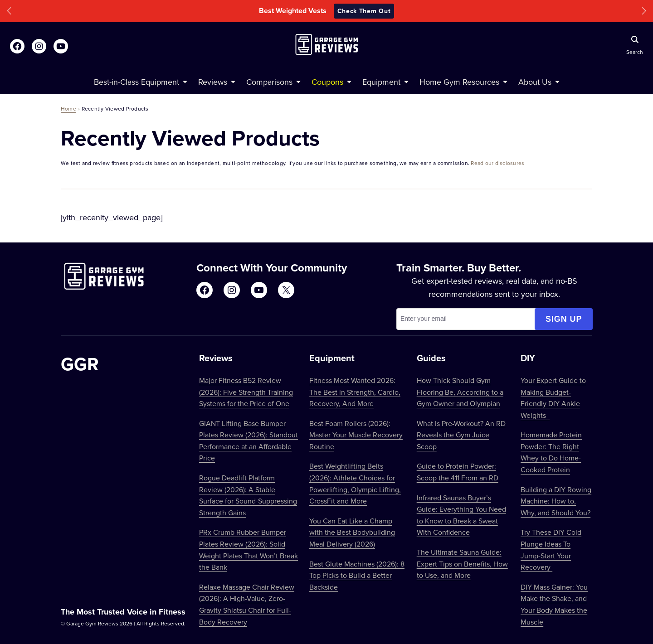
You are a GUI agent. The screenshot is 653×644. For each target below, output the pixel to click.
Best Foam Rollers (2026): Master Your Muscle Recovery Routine (356, 435)
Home (68, 109)
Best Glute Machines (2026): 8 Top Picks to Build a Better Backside (357, 575)
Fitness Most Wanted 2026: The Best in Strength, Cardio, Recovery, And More (355, 392)
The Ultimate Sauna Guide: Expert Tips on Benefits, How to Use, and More (462, 564)
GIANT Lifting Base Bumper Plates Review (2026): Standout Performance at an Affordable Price (249, 441)
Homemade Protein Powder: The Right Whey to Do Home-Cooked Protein (551, 452)
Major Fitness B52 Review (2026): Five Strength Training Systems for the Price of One (246, 392)
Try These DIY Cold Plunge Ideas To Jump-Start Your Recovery (551, 550)
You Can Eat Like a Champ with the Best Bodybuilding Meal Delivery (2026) (352, 532)
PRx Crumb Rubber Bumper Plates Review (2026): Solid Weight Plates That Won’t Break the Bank (249, 550)
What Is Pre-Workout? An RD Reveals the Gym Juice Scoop (461, 435)
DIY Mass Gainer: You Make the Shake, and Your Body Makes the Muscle (554, 604)
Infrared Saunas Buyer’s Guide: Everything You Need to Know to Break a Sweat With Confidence (461, 515)
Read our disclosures (497, 163)
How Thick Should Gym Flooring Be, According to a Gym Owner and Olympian (460, 392)
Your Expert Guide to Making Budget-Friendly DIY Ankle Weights (553, 398)
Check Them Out (364, 11)
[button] (9, 11)
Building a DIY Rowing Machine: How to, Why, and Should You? (556, 501)
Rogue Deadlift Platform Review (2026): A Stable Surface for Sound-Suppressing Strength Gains (248, 495)
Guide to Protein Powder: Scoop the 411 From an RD (458, 472)
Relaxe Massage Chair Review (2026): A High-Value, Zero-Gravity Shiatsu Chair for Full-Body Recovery (247, 604)
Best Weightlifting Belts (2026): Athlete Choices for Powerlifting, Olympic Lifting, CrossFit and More (355, 483)
